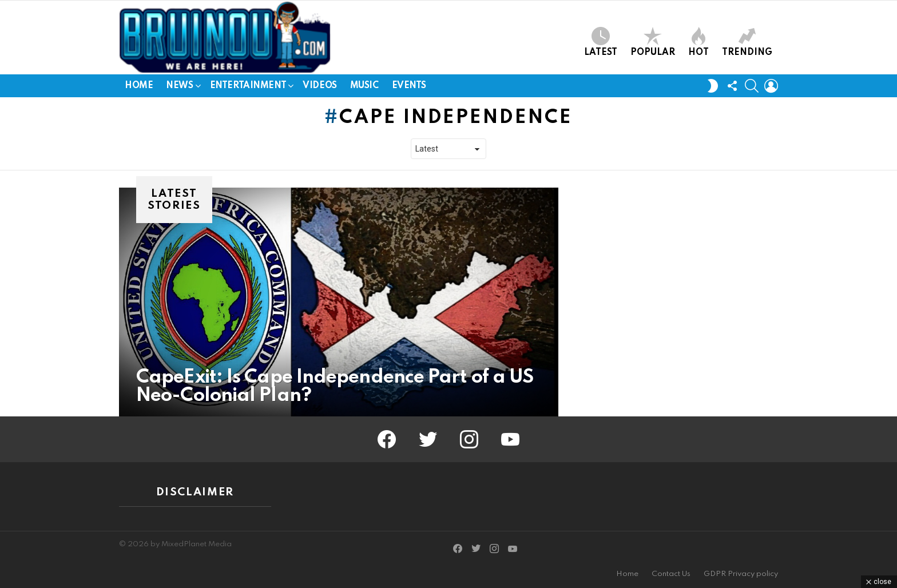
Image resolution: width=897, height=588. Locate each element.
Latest (601, 42)
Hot (698, 42)
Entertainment (248, 88)
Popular (653, 42)
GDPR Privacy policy (741, 574)
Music (364, 86)
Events (409, 86)
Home (139, 86)
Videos (319, 86)
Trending (747, 42)
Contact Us (671, 574)
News (179, 88)
